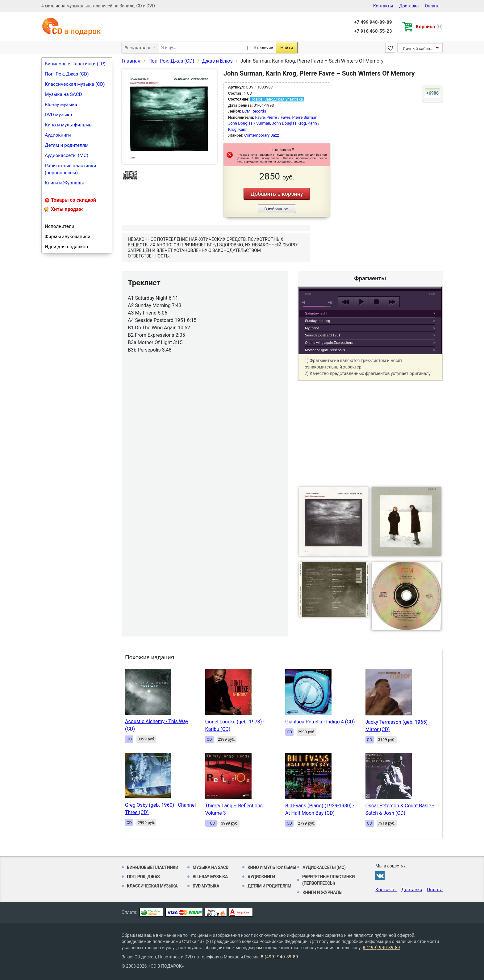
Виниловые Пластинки (152, 867)
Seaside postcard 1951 (323, 335)
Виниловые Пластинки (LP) (75, 64)
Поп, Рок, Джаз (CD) (67, 74)
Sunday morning (317, 321)
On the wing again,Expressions (329, 343)
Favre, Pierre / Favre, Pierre (279, 117)
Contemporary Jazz (262, 135)
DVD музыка (58, 115)
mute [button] (305, 302)
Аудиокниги (58, 135)
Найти (287, 48)
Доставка (409, 6)
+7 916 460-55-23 (373, 31)
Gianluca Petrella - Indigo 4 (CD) (320, 722)
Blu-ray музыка (61, 105)
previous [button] (346, 302)
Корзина (429, 27)
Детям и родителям (67, 145)
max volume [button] (331, 302)
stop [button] (376, 302)
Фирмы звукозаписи (68, 237)
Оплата (432, 6)
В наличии (263, 48)
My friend (312, 328)
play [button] (370, 245)
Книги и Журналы (64, 183)
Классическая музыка (152, 886)
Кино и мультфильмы (69, 125)
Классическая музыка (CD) (75, 84)
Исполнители (60, 226)
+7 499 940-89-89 (373, 22)
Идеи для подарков (66, 247)
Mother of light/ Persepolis (325, 350)
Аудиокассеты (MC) (67, 155)
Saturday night (316, 313)
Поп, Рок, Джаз (143, 877)
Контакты (383, 6)
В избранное (276, 209)
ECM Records (254, 111)
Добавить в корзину (277, 194)
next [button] (392, 302)
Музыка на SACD (63, 94)
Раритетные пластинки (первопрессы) (71, 169)
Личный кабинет (418, 49)
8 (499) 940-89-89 (381, 948)
